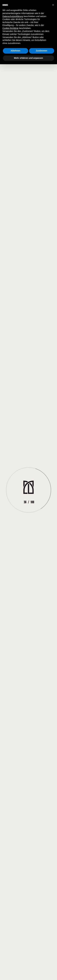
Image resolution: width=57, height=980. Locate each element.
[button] (53, 5)
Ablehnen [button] (16, 51)
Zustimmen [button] (42, 51)
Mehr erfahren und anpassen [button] (28, 58)
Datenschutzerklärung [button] (13, 16)
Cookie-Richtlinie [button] (10, 28)
